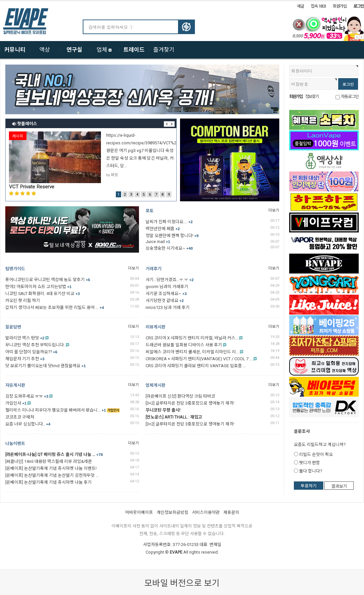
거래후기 (154, 269)
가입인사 (16, 403)
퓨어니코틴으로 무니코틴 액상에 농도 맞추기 (48, 280)
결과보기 (339, 486)
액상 (45, 50)
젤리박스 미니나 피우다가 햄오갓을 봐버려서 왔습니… (56, 410)
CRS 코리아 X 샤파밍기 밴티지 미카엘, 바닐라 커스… (192, 338)
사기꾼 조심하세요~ (166, 294)
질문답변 (13, 327)
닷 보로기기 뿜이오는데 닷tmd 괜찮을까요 (45, 366)
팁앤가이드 (15, 269)
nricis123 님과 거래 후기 (168, 307)
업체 (104, 50)
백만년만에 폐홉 (163, 229)
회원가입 (340, 6)
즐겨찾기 (164, 50)
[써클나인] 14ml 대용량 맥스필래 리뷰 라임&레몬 (49, 461)
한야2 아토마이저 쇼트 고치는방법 (38, 287)
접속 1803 (318, 6)
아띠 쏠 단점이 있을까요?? (31, 352)
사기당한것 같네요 (165, 300)
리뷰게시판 (156, 327)
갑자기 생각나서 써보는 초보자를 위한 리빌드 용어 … (55, 307)
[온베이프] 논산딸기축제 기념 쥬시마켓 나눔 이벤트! (51, 468)
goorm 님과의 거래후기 (167, 287)
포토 (150, 211)
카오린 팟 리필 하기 (23, 300)
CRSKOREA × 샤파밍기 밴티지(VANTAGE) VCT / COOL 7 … (199, 359)
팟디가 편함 (310, 463)
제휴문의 (231, 512)
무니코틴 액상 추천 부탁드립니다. (35, 345)
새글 (300, 6)
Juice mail (158, 242)
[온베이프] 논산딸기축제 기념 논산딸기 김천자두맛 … (52, 475)
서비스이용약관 (206, 512)
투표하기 (309, 486)
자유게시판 (15, 385)
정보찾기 (312, 97)
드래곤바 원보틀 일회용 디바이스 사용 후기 (184, 345)
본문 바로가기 (0, 1)
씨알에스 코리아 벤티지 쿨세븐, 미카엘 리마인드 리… (192, 352)
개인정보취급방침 (172, 512)
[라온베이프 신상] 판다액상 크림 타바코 (180, 396)
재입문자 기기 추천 (25, 359)
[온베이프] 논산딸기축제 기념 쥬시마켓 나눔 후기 (48, 482)
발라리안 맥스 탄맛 (25, 338)
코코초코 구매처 (20, 417)
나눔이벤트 (15, 444)
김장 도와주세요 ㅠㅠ (27, 396)
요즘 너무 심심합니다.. (28, 424)
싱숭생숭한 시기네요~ (169, 248)
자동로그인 (350, 97)
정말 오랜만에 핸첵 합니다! (172, 236)
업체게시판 (156, 385)
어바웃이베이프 (139, 512)
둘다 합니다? (311, 471)
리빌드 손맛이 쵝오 (316, 454)
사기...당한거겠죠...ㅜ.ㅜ (170, 280)
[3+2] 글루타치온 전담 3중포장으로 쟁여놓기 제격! (190, 403)
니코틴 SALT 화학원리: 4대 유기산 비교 (43, 294)
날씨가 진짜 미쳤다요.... (169, 222)
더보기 (274, 210)
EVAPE (176, 552)
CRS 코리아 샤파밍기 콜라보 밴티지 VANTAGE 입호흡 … (196, 366)
